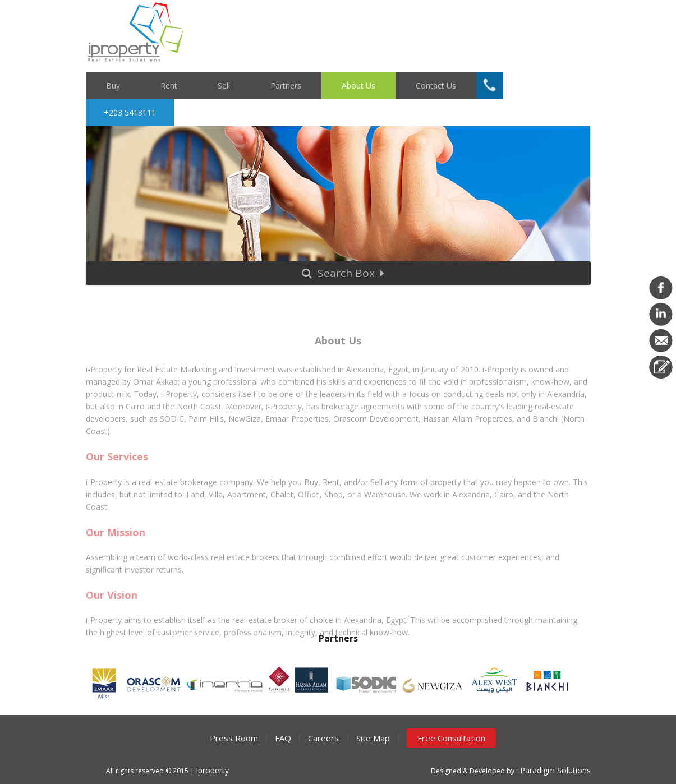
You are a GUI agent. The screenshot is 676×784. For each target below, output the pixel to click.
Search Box (343, 273)
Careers (323, 738)
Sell (224, 85)
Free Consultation (451, 738)
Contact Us (436, 85)
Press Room (234, 738)
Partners (286, 85)
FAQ (283, 738)
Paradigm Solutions (554, 770)
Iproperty (212, 770)
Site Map (373, 738)
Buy (113, 85)
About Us (358, 85)
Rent (169, 85)
